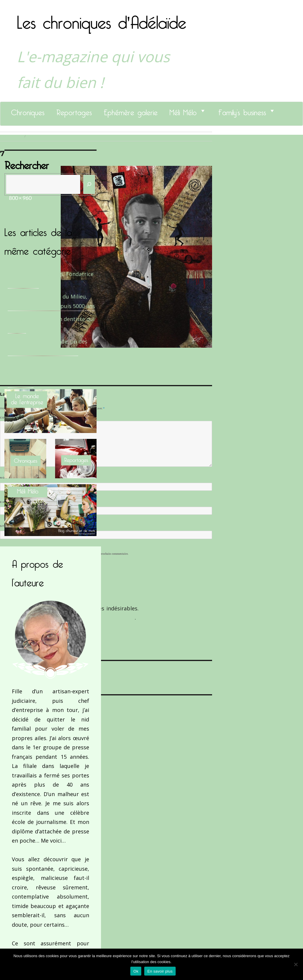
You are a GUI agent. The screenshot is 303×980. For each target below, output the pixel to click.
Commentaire (12, 418)
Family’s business (242, 111)
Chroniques (28, 111)
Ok (136, 971)
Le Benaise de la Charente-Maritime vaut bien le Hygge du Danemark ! (45, 373)
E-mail (6, 502)
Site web (7, 526)
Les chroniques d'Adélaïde (102, 19)
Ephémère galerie (131, 111)
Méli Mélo (183, 111)
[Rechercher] (89, 184)
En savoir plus (160, 971)
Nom (5, 478)
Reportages (74, 111)
